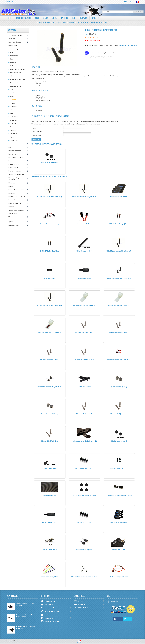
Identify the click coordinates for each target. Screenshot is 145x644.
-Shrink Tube (14, 120)
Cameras (11, 144)
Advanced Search (48, 601)
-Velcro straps (14, 140)
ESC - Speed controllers (16, 157)
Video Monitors (13, 214)
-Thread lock (14, 117)
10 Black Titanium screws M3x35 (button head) (84, 197)
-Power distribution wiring (17, 79)
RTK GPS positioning (15, 203)
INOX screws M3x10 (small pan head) (49, 359)
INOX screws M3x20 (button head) (49, 441)
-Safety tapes (14, 83)
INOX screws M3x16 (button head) (119, 414)
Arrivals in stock (47, 608)
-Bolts (11, 52)
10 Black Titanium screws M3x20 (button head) (49, 197)
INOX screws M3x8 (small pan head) (84, 332)
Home (125, 2)
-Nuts (11, 113)
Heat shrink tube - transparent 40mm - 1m (49, 332)
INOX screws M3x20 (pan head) (84, 414)
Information (83, 18)
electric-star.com (81, 608)
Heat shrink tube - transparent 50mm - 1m (119, 305)
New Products (47, 605)
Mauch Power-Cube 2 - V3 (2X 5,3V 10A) (25, 604)
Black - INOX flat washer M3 (49, 550)
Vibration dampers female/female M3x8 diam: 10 (119, 495)
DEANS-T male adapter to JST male (119, 577)
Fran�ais (80, 642)
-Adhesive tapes (15, 49)
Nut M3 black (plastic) (49, 278)
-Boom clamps (14, 56)
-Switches (13, 130)
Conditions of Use (48, 615)
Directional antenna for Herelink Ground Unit (25, 627)
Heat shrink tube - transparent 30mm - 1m (84, 305)
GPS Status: (113, 601)
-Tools (12, 137)
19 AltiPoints (99, 53)
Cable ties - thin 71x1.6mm (84, 387)
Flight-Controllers (14, 164)
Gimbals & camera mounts (16, 174)
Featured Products (14, 225)
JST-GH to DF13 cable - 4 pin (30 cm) (49, 251)
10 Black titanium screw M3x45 (84, 251)
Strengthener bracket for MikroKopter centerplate (84, 441)
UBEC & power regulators (16, 210)
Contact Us (95, 18)
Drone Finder (9, 2)
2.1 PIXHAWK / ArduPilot (16, 35)
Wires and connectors (15, 217)
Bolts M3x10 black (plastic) (49, 522)
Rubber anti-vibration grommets (119, 468)
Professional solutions (23, 18)
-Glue (11, 76)
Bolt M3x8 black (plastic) (84, 278)
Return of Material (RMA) (50, 611)
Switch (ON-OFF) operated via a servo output (119, 359)
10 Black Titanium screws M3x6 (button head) (49, 387)
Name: (34, 128)
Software (11, 207)
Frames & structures (15, 171)
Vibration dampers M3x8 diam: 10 (84, 468)
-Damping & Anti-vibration (18, 69)
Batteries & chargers (15, 42)
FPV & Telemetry (14, 168)
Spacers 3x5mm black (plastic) (49, 414)
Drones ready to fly (14, 154)
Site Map (79, 601)
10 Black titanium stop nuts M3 (49, 163)
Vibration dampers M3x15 (84, 522)
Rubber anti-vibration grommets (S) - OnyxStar (84, 495)
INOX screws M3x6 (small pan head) (119, 332)
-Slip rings (13, 123)
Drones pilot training (15, 151)
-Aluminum (13, 107)
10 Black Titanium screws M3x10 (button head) (119, 251)
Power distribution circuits (16, 190)
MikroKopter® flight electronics (14, 179)
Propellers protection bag (119, 550)
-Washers (13, 110)
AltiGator (18, 641)
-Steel (12, 96)
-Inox (11, 90)
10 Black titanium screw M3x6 (49, 468)
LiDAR (73, 18)
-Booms (12, 59)
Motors (11, 186)
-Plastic (12, 103)
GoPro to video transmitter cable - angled (49, 224)
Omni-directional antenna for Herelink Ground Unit (24, 616)
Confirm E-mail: (37, 135)
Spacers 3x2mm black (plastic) (119, 387)
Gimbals (55, 18)
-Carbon (12, 66)
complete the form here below (127, 45)
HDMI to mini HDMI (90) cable (84, 550)
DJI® (10, 147)
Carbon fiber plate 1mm (49, 495)
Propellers (12, 193)
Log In (131, 2)
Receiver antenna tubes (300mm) (49, 577)
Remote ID (12, 200)
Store (37, 18)
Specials (11, 222)
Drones (46, 18)
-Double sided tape (16, 73)
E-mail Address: (37, 132)
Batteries (65, 18)
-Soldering (13, 127)
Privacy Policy (47, 618)
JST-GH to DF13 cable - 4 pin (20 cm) (119, 224)
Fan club (11, 161)
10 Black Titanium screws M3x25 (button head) (49, 305)
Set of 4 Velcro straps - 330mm (119, 197)
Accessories (12, 39)
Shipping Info (80, 604)
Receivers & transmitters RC (17, 197)
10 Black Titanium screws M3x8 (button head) (119, 278)
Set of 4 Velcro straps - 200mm (119, 522)
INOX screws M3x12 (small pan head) (84, 359)
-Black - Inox (14, 93)
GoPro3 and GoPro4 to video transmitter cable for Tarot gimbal (84, 578)
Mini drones (12, 183)
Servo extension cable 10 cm (84, 224)
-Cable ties (13, 62)
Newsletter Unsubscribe (50, 621)
